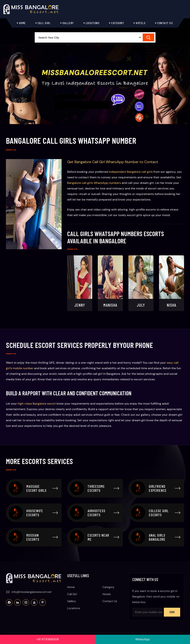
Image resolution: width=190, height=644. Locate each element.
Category (118, 23)
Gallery (68, 23)
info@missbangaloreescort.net (32, 592)
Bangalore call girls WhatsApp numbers (94, 183)
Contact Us (165, 23)
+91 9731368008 (47, 639)
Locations (93, 23)
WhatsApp (142, 639)
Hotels (141, 23)
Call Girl (44, 23)
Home (22, 23)
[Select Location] (88, 37)
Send (172, 612)
